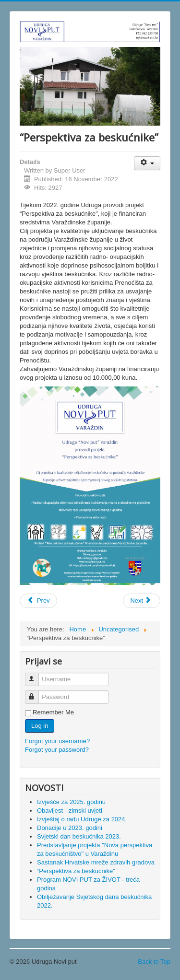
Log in (40, 726)
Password (36, 693)
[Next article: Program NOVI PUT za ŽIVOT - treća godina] (142, 601)
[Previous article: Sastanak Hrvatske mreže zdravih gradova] (38, 601)
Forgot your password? (57, 750)
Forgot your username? (57, 741)
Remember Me (53, 712)
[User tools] (147, 163)
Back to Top (154, 962)
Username (36, 675)
